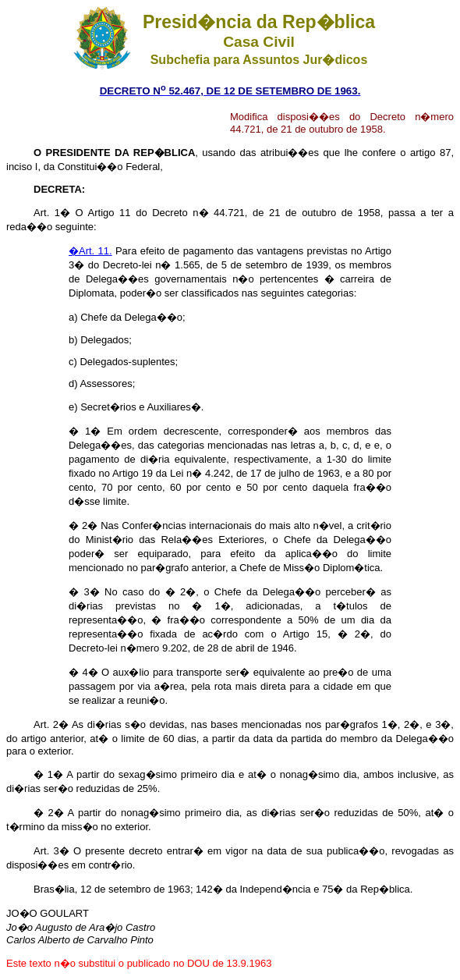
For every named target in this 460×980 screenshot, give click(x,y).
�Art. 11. (90, 251)
